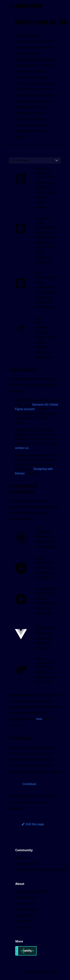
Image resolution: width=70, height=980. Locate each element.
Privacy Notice (27, 897)
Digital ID (23, 921)
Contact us (22, 927)
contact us (22, 448)
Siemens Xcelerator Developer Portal (42, 870)
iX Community (26, 864)
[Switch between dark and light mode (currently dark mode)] (34, 6)
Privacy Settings (26, 909)
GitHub (22, 858)
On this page (20, 160)
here (39, 719)
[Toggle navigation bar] (12, 6)
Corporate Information (32, 891)
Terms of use (26, 915)
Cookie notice (24, 903)
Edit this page (33, 824)
